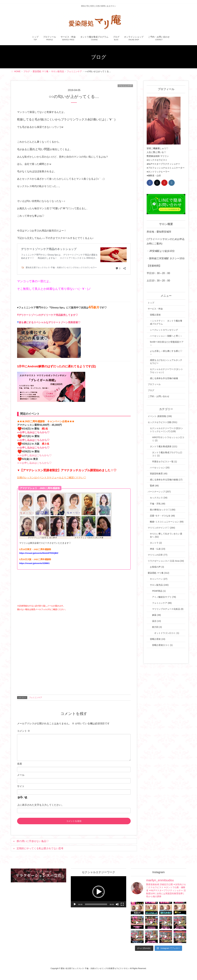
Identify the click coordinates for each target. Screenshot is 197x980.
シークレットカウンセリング (164, 330)
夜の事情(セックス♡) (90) (163, 510)
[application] (98, 892)
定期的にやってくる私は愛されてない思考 (40, 848)
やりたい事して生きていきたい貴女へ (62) (166, 535)
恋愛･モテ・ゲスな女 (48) (162, 516)
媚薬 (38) (156, 615)
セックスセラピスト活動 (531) (162, 422)
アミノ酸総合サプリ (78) (164, 597)
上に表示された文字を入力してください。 (40, 805)
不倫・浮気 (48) (158, 504)
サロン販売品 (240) (159, 585)
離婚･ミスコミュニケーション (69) (167, 522)
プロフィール (154, 384)
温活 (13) (156, 621)
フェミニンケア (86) (162, 603)
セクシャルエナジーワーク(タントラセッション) (166, 371)
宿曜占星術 (155, 315)
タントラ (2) (156, 543)
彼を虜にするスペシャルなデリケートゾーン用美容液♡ (50, 322)
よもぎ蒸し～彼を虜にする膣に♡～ (166, 353)
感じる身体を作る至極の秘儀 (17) (166, 480)
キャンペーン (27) (159, 579)
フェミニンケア (125, 86)
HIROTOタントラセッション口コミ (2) (168, 439)
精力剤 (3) (157, 627)
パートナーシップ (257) (159, 492)
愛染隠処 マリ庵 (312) (158, 573)
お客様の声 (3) (157, 567)
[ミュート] (117, 904)
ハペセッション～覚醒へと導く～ (166, 336)
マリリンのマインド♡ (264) (161, 528)
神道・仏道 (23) (158, 549)
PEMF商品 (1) (159, 591)
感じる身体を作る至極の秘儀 (164, 378)
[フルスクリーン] (122, 904)
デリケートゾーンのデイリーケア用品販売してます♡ (48, 315)
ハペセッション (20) (160, 468)
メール (21, 775)
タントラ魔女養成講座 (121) (164, 446)
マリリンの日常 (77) (158, 555)
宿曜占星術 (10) (158, 639)
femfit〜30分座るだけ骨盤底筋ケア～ (167, 343)
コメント (24, 731)
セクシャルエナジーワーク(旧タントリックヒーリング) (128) (166, 430)
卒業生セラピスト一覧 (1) (164, 462)
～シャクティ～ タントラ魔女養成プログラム (166, 322)
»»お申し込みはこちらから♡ (33, 432)
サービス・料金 (155, 309)
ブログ (151, 390)
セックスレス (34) (159, 498)
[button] (98, 892)
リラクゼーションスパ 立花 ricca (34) (166, 561)
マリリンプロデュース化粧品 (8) (168, 609)
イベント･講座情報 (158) (160, 416)
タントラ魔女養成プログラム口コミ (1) (167, 454)
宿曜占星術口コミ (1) (162, 645)
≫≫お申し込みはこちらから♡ (34, 455)
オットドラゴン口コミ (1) (167, 633)
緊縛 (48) (154, 486)
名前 (20, 764)
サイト (21, 786)
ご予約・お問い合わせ (159, 396)
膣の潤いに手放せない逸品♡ (33, 841)
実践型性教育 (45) (159, 474)
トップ (151, 303)
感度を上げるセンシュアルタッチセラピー (166, 362)
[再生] (75, 904)
